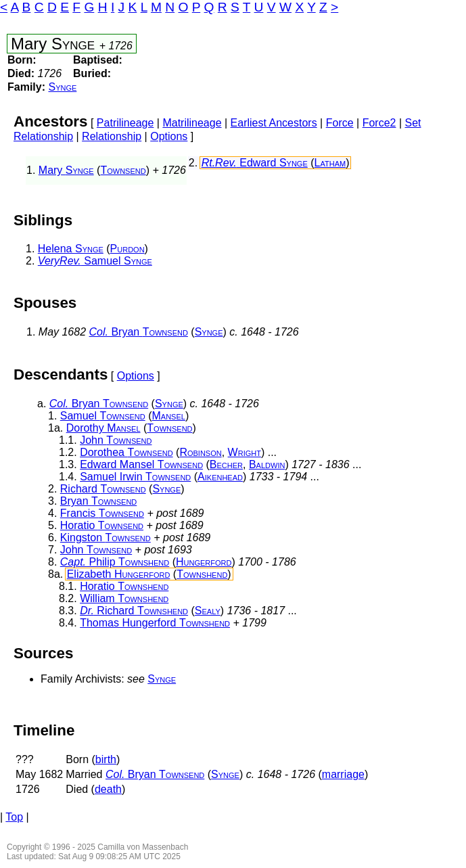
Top (14, 817)
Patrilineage (125, 123)
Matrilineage (192, 123)
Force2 (379, 123)
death (108, 789)
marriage (343, 774)
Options (169, 136)
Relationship (112, 136)
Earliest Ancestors (274, 123)
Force (340, 123)
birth (106, 759)
